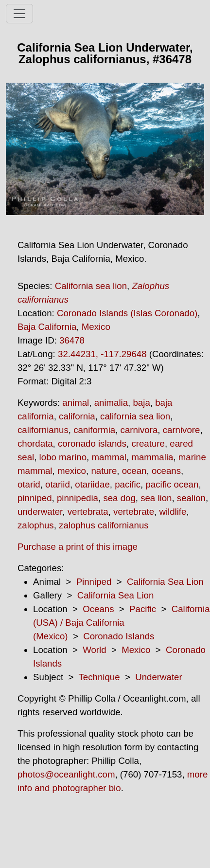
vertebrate (134, 512)
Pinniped (94, 582)
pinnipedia (78, 498)
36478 (72, 340)
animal (76, 403)
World (94, 650)
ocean (134, 471)
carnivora (139, 430)
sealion (191, 498)
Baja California (47, 327)
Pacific (143, 609)
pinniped (35, 498)
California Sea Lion (165, 582)
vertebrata (88, 512)
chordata (35, 443)
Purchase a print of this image (78, 547)
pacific (128, 484)
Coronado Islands (119, 636)
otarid (29, 484)
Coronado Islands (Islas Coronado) (127, 313)
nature (104, 471)
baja (141, 403)
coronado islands (92, 443)
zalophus (36, 525)
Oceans (98, 609)
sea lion (156, 498)
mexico (72, 471)
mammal (109, 457)
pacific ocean (172, 484)
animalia (111, 403)
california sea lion (135, 416)
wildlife (173, 512)
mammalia (152, 457)
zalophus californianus (104, 525)
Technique (99, 677)
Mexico (96, 327)
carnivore (182, 430)
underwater (40, 512)
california (77, 416)
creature (148, 443)
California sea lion (91, 286)
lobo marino (63, 457)
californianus (43, 430)
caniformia (94, 430)
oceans (166, 471)
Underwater (158, 677)
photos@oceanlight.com (66, 774)
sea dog (119, 498)
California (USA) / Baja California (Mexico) (122, 623)
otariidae (92, 484)
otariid (58, 484)
